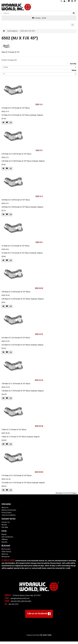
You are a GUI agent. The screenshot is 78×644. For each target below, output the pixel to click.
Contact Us (6, 522)
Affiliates (5, 540)
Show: (74, 70)
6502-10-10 (39, 288)
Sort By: (73, 64)
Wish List (5, 554)
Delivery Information (9, 510)
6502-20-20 (39, 472)
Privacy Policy (6, 513)
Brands (4, 534)
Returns (4, 525)
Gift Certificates (7, 537)
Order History (6, 552)
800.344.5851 (26, 601)
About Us (5, 508)
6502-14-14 (39, 380)
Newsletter (6, 557)
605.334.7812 (16, 601)
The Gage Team (45, 635)
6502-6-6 (39, 196)
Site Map (5, 527)
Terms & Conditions (9, 515)
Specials (4, 542)
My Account (6, 549)
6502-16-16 (39, 426)
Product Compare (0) (9, 60)
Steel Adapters (13, 31)
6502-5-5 (39, 150)
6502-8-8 (39, 242)
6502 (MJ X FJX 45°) (28, 31)
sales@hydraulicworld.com (20, 598)
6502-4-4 (39, 104)
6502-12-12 (39, 334)
